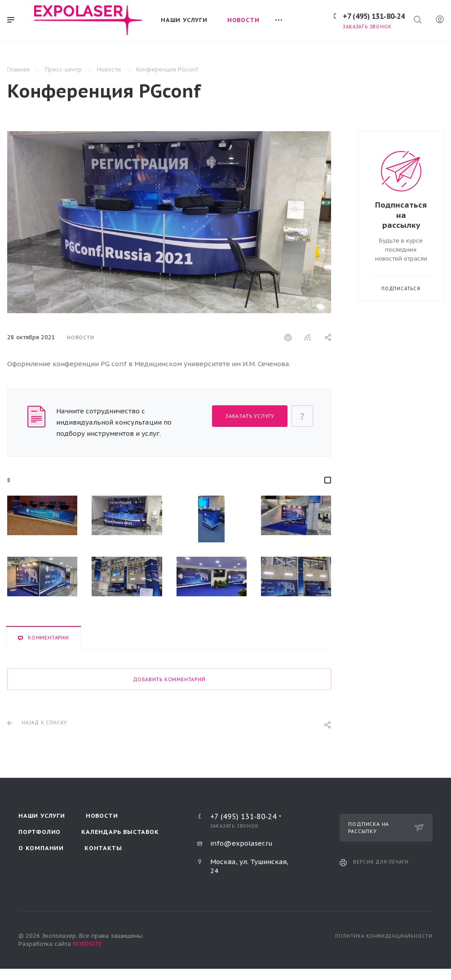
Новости (102, 816)
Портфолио (40, 832)
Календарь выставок (120, 832)
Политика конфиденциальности (384, 936)
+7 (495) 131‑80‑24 (374, 16)
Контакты (103, 848)
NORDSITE (87, 944)
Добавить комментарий (169, 679)
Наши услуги (42, 816)
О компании (41, 848)
